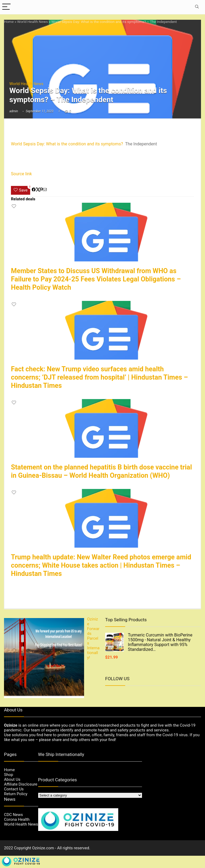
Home (9, 22)
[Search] (197, 7)
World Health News (32, 22)
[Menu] (6, 7)
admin (14, 111)
